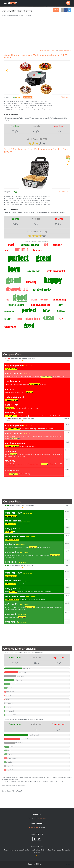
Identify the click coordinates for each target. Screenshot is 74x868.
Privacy (68, 864)
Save (56, 10)
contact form (42, 818)
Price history (64, 97)
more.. (37, 855)
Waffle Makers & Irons (65, 50)
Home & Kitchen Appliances (48, 50)
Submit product (34, 827)
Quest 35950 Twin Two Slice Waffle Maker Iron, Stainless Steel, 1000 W (36, 150)
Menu (69, 2)
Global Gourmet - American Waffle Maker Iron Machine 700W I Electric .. (36, 56)
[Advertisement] (37, 34)
